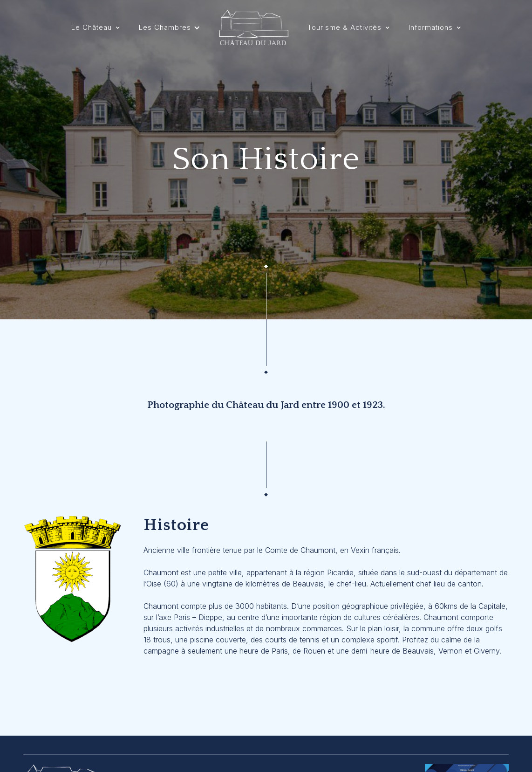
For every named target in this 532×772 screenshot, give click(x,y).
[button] (96, 28)
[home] (254, 28)
